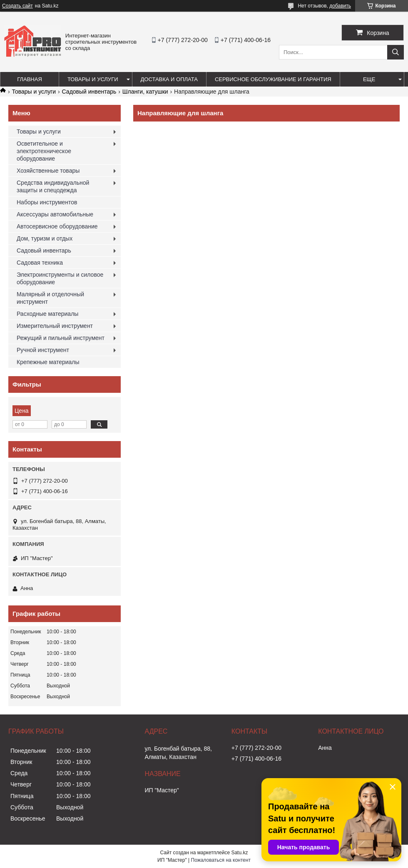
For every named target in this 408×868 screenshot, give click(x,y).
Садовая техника (40, 263)
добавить (340, 6)
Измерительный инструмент (55, 326)
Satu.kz (239, 853)
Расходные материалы (47, 314)
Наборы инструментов (47, 202)
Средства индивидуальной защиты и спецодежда (53, 186)
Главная (30, 79)
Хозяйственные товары (48, 171)
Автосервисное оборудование (57, 226)
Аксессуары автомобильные (55, 214)
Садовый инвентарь (89, 92)
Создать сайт (17, 6)
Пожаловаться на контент (221, 860)
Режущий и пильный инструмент (61, 338)
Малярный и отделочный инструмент (50, 298)
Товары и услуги (93, 79)
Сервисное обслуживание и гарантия (273, 79)
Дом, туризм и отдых (45, 238)
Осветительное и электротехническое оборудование (44, 151)
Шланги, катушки (145, 92)
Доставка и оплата (169, 79)
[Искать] (396, 52)
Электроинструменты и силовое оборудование (60, 278)
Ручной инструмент (43, 350)
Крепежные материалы (48, 362)
